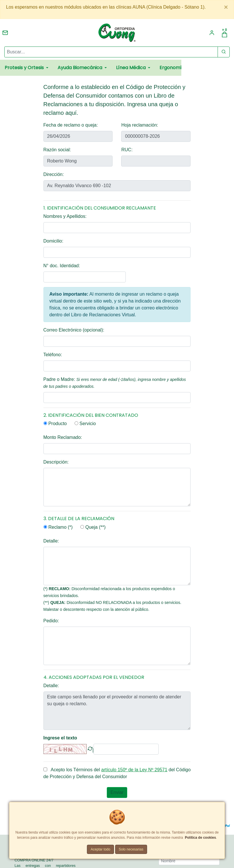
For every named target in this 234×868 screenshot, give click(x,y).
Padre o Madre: (115, 383)
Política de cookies (200, 838)
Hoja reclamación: (140, 125)
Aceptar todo (100, 849)
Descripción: (56, 462)
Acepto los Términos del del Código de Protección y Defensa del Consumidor (117, 773)
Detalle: (51, 541)
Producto (55, 424)
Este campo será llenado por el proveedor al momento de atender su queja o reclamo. (117, 711)
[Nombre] (189, 861)
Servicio (85, 424)
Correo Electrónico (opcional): (74, 330)
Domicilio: (53, 241)
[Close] (226, 7)
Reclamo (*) (58, 527)
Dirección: (54, 174)
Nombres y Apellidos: (65, 216)
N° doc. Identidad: (62, 266)
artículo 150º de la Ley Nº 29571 (134, 770)
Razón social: (57, 150)
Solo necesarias (131, 849)
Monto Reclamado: (63, 437)
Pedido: (51, 621)
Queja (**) (93, 527)
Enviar (117, 792)
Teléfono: (53, 355)
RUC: (127, 150)
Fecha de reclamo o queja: (71, 125)
